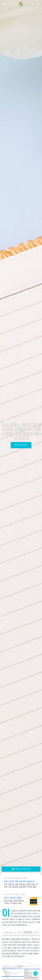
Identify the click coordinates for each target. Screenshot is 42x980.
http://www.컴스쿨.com (13, 894)
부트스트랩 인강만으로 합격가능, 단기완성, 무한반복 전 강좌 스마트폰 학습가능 (14, 902)
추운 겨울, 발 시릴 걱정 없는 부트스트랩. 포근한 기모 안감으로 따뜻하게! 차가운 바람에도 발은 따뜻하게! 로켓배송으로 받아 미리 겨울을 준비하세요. (21, 886)
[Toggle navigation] (38, 4)
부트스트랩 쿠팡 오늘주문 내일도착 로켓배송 (20, 882)
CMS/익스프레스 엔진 (21, 869)
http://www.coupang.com (14, 878)
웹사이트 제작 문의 (21, 445)
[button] (33, 4)
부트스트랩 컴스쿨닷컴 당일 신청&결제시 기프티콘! (14, 898)
